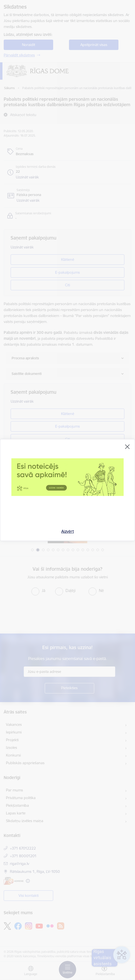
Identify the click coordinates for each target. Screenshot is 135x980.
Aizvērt (68, 531)
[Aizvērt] (127, 447)
